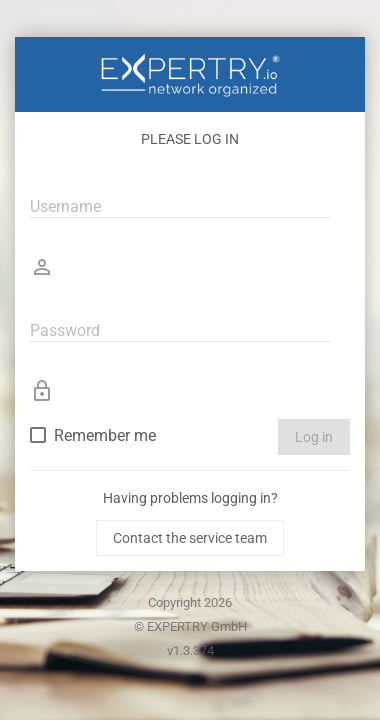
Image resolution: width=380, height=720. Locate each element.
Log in (314, 437)
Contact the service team (190, 538)
